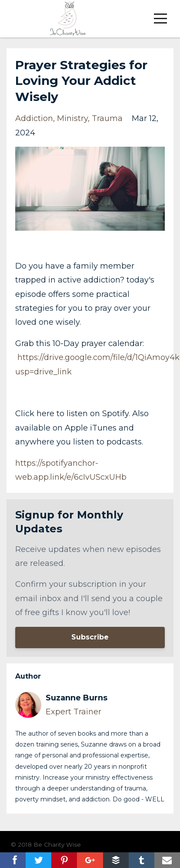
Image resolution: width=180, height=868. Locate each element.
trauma (107, 118)
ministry (72, 118)
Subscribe (90, 637)
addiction (34, 118)
